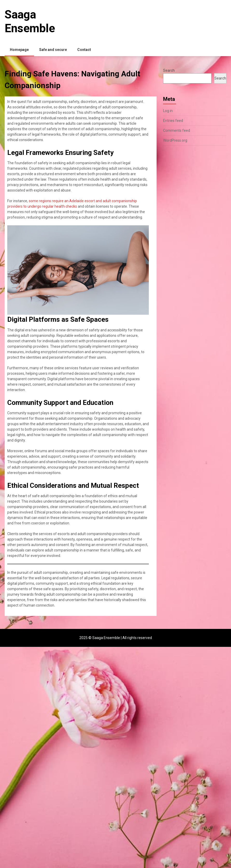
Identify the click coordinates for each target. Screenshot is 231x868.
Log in (168, 111)
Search (169, 70)
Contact (84, 50)
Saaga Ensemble (30, 21)
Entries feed (173, 121)
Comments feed (177, 130)
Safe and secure (53, 50)
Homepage (19, 50)
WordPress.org (175, 140)
